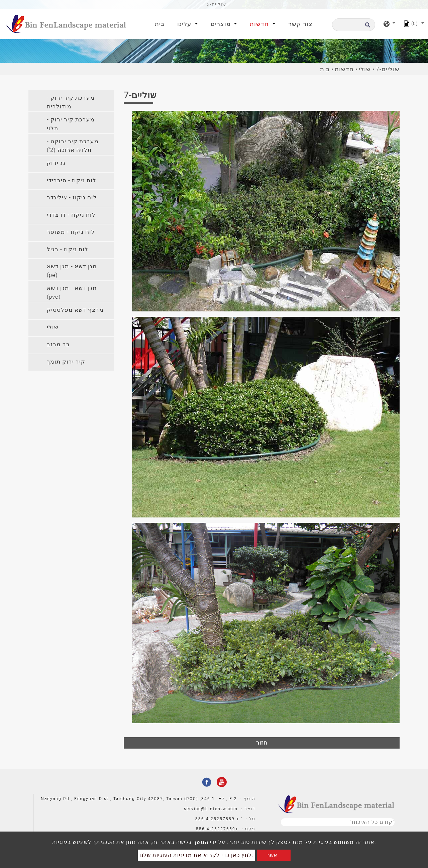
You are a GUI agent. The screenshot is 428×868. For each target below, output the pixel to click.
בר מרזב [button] (58, 344)
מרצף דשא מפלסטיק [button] (75, 310)
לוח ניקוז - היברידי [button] (72, 180)
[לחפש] (354, 25)
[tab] (71, 101)
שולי (365, 69)
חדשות (344, 69)
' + (239, 819)
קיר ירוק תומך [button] (66, 362)
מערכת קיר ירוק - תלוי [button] (71, 124)
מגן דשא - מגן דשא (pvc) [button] (72, 292)
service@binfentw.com (211, 809)
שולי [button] (53, 327)
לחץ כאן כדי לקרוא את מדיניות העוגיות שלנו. (196, 855)
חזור (262, 743)
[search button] (367, 27)
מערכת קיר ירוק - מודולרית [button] (71, 102)
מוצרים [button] (222, 24)
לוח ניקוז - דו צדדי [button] (71, 215)
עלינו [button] (185, 24)
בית (161, 23)
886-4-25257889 (215, 819)
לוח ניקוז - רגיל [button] (68, 249)
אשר (272, 855)
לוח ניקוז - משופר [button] (71, 232)
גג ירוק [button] (56, 163)
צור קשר (300, 24)
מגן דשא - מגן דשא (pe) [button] (72, 271)
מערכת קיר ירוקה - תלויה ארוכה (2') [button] (73, 146)
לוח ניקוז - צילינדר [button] (72, 197)
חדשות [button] (260, 24)
